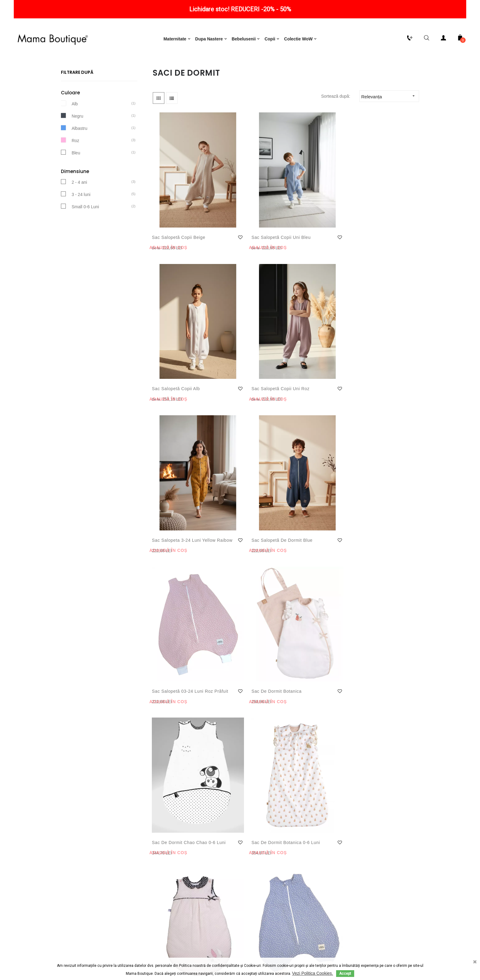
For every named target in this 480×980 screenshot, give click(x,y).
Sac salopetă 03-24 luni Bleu (380, 465)
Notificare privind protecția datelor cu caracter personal (179, 861)
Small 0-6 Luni (85, 234)
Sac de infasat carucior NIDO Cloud (382, 583)
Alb (75, 131)
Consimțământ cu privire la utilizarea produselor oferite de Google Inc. (179, 889)
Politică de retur (56, 849)
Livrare (56, 861)
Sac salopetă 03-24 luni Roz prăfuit (311, 347)
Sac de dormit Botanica (375, 347)
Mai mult (161, 802)
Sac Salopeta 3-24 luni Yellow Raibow (177, 347)
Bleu (76, 180)
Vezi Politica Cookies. (313, 973)
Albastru (79, 156)
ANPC (252, 954)
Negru (77, 143)
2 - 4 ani (79, 210)
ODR (275, 954)
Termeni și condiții (179, 849)
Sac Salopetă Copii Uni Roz (384, 228)
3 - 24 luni (81, 222)
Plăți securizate (56, 874)
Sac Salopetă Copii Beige (173, 228)
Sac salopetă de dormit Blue (239, 347)
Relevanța (390, 124)
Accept (345, 974)
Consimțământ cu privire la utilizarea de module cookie (179, 874)
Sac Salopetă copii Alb (315, 225)
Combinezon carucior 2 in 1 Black (313, 583)
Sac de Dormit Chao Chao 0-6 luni (174, 465)
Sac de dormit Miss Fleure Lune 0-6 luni (312, 465)
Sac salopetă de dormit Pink (239, 583)
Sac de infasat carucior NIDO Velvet (175, 709)
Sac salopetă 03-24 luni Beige (173, 583)
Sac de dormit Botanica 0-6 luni (240, 465)
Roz (75, 168)
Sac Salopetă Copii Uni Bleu (246, 228)
